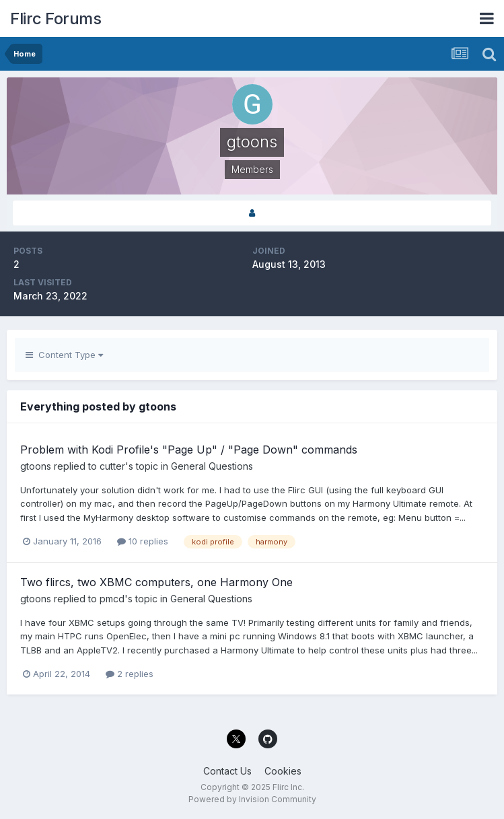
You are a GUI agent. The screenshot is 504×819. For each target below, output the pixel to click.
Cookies (283, 771)
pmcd (112, 599)
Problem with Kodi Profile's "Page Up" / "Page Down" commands (189, 450)
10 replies (143, 541)
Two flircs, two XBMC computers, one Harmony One (156, 582)
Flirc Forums (56, 19)
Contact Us (227, 771)
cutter (112, 466)
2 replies (130, 674)
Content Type (64, 355)
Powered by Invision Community (252, 799)
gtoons (36, 466)
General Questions (212, 466)
